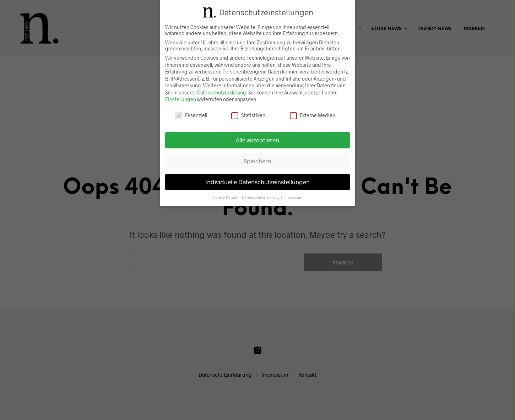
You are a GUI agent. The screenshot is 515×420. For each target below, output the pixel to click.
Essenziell (191, 114)
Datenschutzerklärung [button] (261, 196)
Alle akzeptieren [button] (257, 139)
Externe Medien (313, 114)
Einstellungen (181, 99)
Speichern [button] (257, 160)
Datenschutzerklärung (222, 92)
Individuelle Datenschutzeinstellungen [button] (257, 181)
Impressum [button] (293, 196)
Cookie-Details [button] (226, 196)
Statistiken (248, 114)
